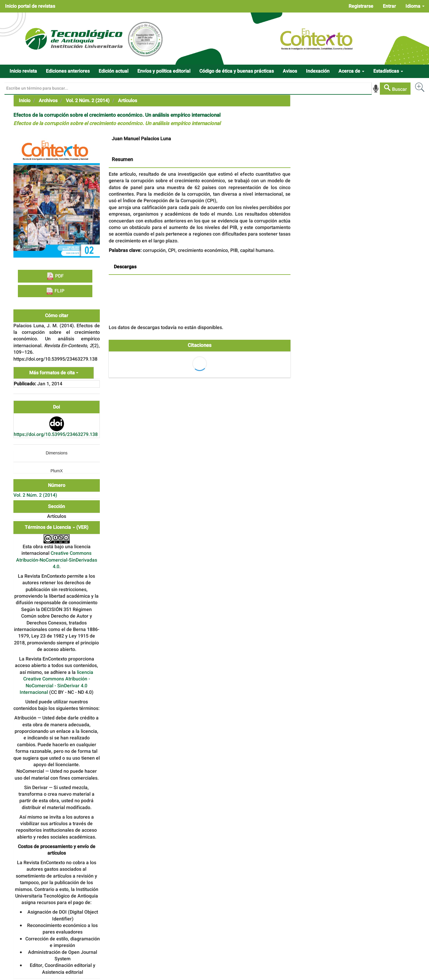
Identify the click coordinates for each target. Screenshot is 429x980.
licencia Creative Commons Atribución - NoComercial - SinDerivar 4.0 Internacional (57, 682)
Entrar (389, 6)
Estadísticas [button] (388, 71)
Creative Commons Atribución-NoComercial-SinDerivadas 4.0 (57, 560)
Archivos (48, 101)
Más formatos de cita (54, 373)
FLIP (55, 291)
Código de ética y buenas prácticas (237, 71)
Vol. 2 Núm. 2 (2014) (88, 101)
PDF (55, 276)
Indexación (318, 71)
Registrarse (361, 6)
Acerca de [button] (351, 71)
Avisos (290, 71)
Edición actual (114, 71)
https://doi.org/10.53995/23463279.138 (56, 434)
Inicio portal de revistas (30, 6)
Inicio (25, 101)
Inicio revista (23, 71)
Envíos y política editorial (164, 71)
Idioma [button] (415, 6)
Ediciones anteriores (68, 71)
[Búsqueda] (188, 88)
